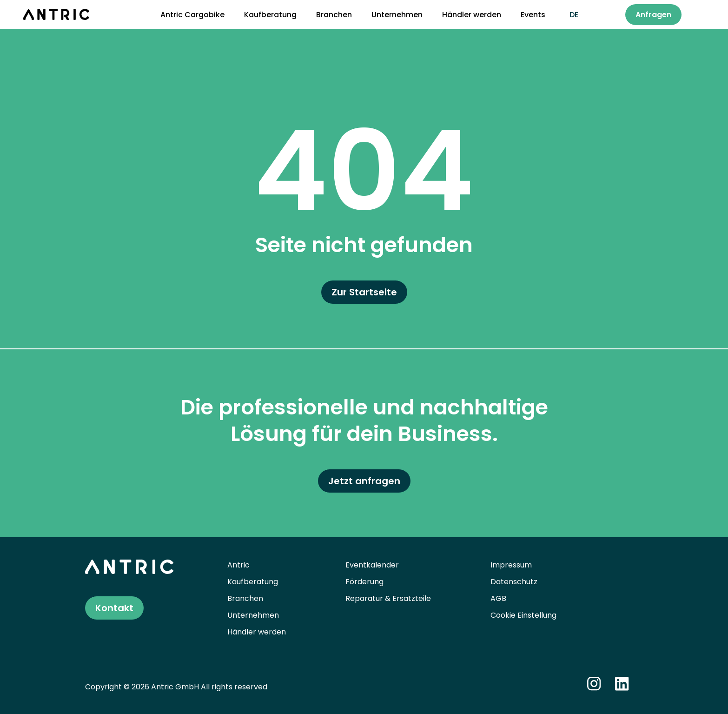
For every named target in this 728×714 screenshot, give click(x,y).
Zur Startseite (364, 292)
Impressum (511, 565)
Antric (238, 565)
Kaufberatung (270, 15)
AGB (498, 598)
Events (533, 15)
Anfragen (653, 15)
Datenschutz (514, 582)
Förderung (364, 582)
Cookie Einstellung (523, 615)
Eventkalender (372, 565)
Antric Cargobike (192, 15)
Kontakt (114, 608)
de (574, 15)
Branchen (334, 15)
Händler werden (472, 15)
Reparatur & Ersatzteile (388, 598)
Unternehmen (397, 15)
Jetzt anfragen (364, 481)
